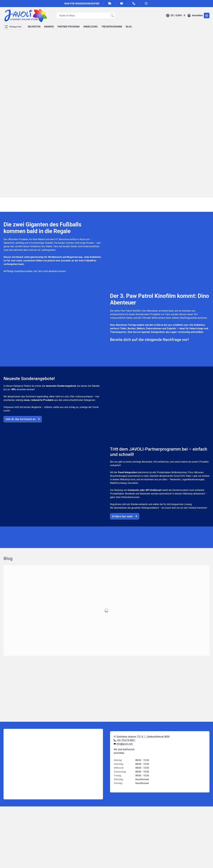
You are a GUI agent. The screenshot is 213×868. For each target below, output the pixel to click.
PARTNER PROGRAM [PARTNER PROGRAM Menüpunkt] (68, 27)
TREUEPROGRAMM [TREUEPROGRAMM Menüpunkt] (112, 27)
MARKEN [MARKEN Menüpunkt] (49, 27)
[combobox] (86, 15)
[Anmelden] (195, 15)
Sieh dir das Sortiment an (23, 419)
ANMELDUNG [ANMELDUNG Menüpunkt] (90, 27)
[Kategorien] (13, 27)
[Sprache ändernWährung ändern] (176, 15)
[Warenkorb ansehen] (207, 15)
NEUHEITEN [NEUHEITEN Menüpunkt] (34, 27)
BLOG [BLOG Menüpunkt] (129, 27)
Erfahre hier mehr (125, 516)
